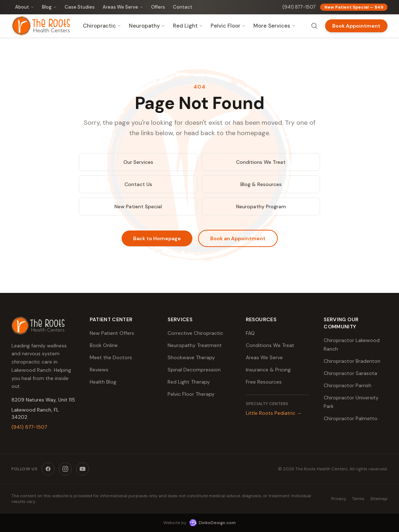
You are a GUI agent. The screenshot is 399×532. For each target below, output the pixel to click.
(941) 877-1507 (299, 7)
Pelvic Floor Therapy (191, 394)
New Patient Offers (112, 333)
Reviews (99, 370)
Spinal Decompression (194, 370)
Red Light (188, 26)
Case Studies (80, 7)
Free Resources (264, 382)
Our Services (138, 162)
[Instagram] (65, 469)
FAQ (250, 333)
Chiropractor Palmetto (351, 418)
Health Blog (103, 382)
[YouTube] (83, 469)
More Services (274, 26)
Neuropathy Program (261, 206)
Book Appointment (356, 26)
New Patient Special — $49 (354, 7)
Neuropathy (147, 26)
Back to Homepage (157, 238)
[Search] (314, 26)
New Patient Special (138, 206)
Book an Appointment (238, 238)
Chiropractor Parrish (348, 385)
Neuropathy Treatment (195, 345)
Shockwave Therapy (191, 357)
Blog (49, 7)
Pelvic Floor (228, 26)
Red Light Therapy (189, 382)
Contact (183, 7)
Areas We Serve (123, 7)
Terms (358, 499)
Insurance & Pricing (268, 370)
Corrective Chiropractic (195, 333)
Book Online (104, 345)
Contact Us (138, 184)
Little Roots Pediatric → (274, 413)
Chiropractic (102, 26)
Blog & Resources (261, 184)
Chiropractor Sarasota (350, 373)
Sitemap (379, 499)
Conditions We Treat (261, 162)
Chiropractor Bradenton (352, 361)
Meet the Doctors (111, 357)
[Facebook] (48, 469)
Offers (158, 7)
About (25, 7)
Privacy (339, 499)
